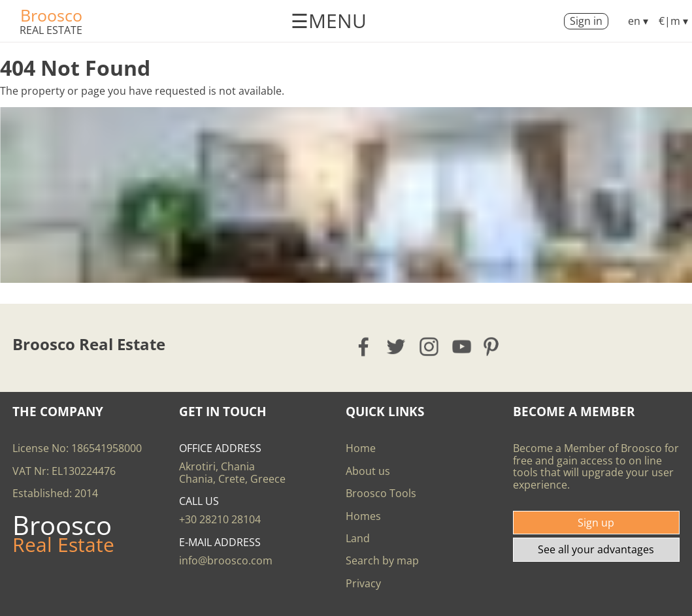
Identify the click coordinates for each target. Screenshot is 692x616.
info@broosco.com (226, 560)
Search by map (382, 560)
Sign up (596, 523)
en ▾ (638, 21)
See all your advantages (596, 549)
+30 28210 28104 (220, 519)
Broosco (51, 15)
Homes (363, 516)
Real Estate (51, 30)
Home (361, 448)
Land (358, 538)
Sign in (586, 21)
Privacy (363, 583)
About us (368, 471)
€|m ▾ (673, 21)
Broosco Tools (381, 493)
